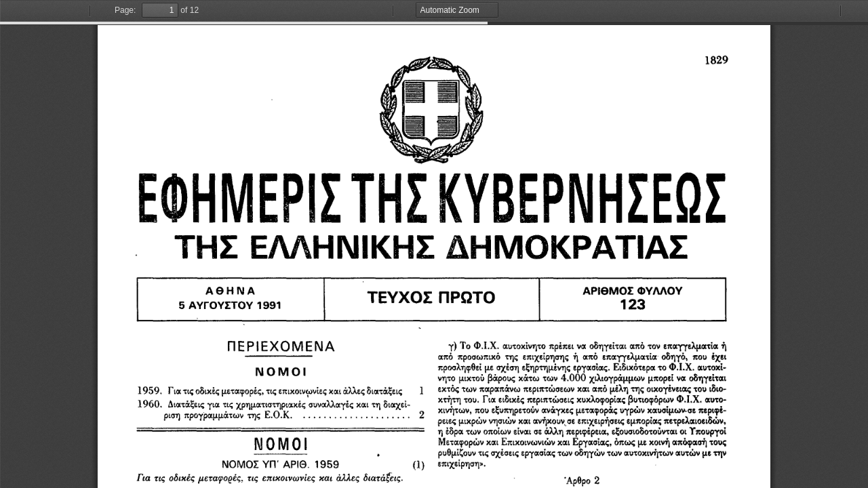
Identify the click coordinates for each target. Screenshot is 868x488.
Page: (125, 10)
